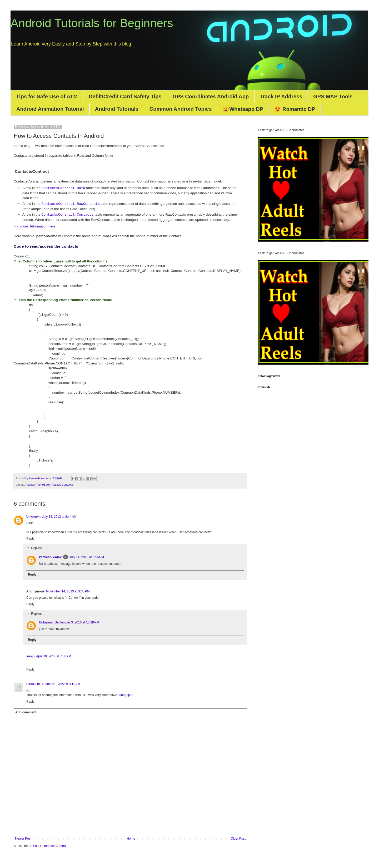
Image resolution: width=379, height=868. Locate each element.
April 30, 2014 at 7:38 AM (54, 656)
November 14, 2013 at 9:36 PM (68, 591)
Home (131, 839)
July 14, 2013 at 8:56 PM (87, 557)
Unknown (33, 517)
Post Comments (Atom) (49, 846)
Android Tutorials (117, 109)
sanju (30, 656)
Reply (30, 539)
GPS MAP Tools (333, 97)
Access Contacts (62, 485)
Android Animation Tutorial (50, 109)
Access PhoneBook (38, 485)
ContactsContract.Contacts (68, 215)
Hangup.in (126, 695)
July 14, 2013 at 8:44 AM (59, 517)
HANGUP (33, 684)
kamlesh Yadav (50, 557)
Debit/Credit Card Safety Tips (125, 97)
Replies (36, 548)
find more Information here (34, 226)
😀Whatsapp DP (243, 109)
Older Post (238, 839)
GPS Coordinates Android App (211, 97)
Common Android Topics (181, 109)
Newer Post (23, 839)
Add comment (26, 712)
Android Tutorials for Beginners (92, 23)
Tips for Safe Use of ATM (47, 97)
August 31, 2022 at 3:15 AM (61, 684)
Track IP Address (281, 97)
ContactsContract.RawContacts (71, 204)
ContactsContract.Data (63, 188)
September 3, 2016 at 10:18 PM (77, 622)
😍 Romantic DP (295, 109)
